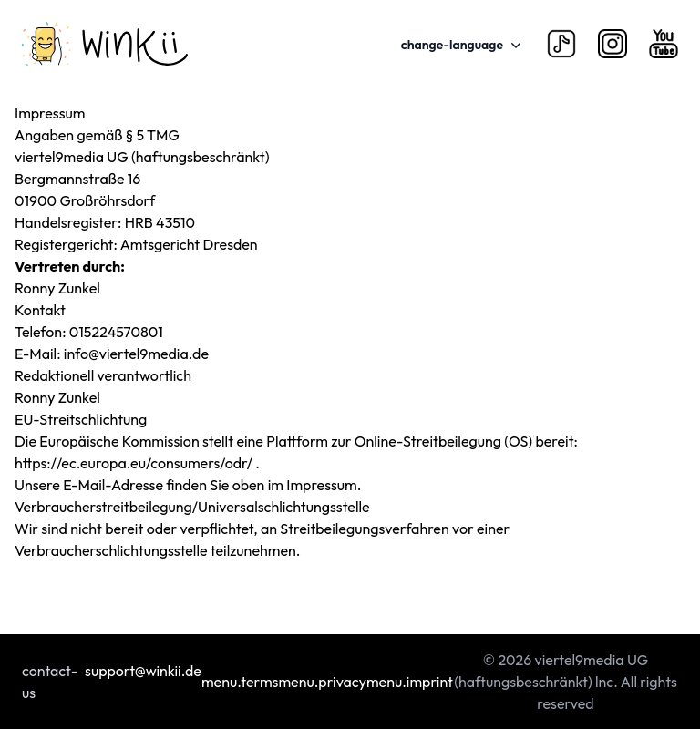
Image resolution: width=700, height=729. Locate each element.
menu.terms (240, 682)
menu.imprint (410, 682)
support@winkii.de (143, 671)
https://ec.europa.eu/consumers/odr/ (135, 463)
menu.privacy (322, 682)
